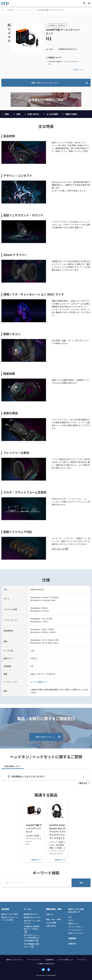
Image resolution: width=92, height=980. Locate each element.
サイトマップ (82, 960)
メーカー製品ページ (39, 682)
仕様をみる (79, 70)
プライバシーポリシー (34, 960)
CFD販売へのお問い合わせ (46, 964)
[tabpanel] (46, 779)
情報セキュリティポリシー (15, 960)
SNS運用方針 (50, 960)
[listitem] (60, 549)
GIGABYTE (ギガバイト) (68, 49)
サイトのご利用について (66, 960)
